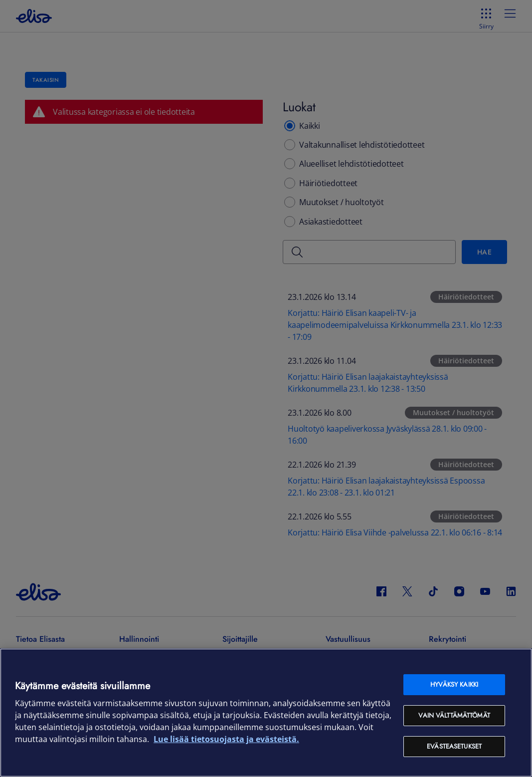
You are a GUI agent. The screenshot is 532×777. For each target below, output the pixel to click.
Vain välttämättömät (454, 715)
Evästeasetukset (454, 746)
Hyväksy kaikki (454, 684)
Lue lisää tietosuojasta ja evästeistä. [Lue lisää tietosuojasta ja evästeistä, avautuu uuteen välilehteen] (226, 739)
